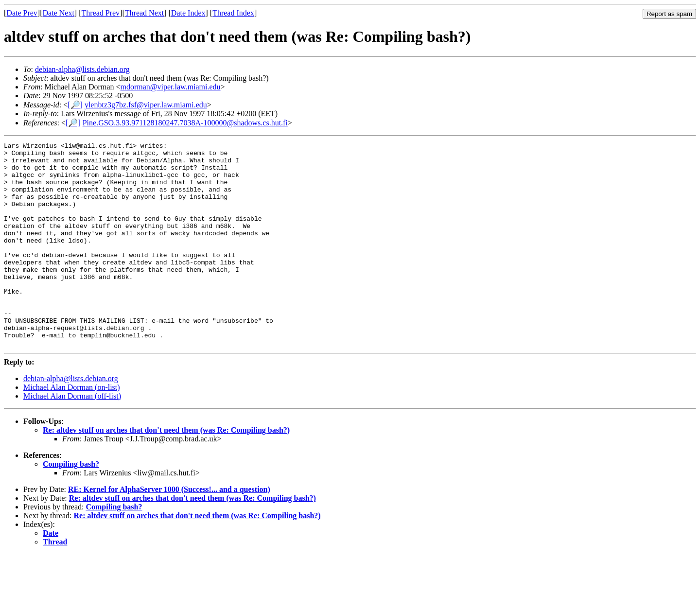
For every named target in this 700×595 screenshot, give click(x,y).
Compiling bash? (71, 505)
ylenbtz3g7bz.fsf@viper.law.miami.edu (146, 105)
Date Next (59, 13)
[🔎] (75, 105)
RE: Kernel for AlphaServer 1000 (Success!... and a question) (169, 530)
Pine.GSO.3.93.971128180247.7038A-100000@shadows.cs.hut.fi (185, 123)
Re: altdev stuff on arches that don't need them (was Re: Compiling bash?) (166, 471)
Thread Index (233, 13)
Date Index (188, 13)
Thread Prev (100, 13)
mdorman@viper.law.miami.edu (171, 87)
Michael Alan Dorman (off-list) (72, 437)
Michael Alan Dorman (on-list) (72, 428)
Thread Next (144, 13)
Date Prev (22, 13)
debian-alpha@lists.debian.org (82, 69)
